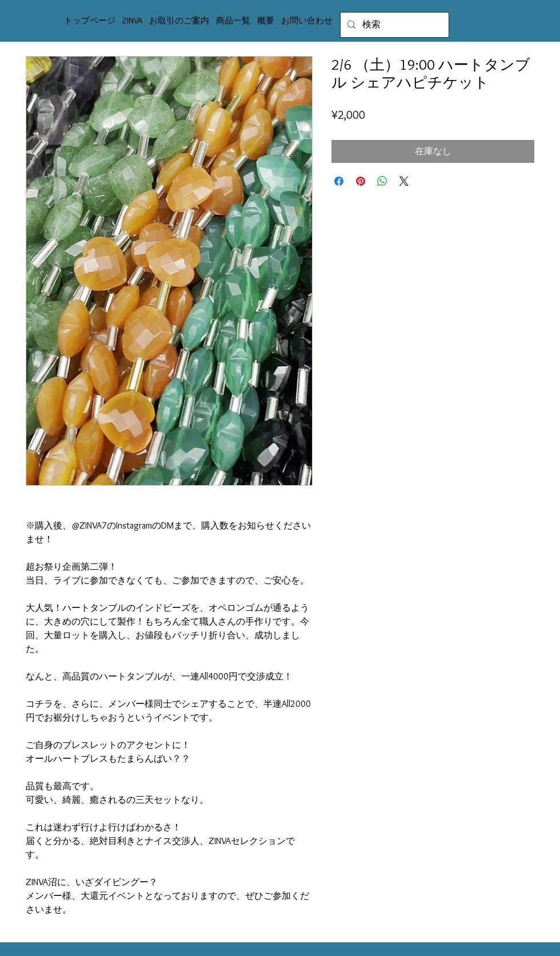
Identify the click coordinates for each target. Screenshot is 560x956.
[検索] (393, 25)
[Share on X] (404, 181)
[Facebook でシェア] (339, 181)
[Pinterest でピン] (361, 181)
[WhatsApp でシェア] (382, 181)
